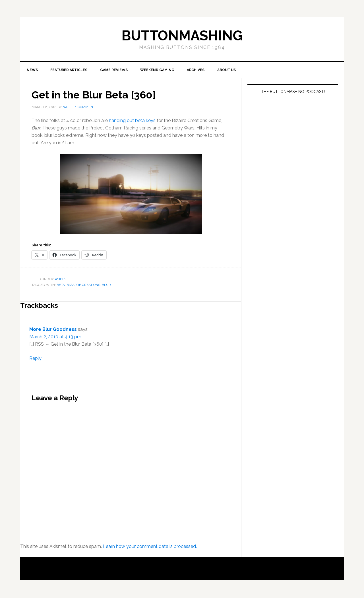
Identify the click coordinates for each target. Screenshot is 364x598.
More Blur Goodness (53, 330)
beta (61, 285)
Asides (61, 280)
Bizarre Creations (83, 285)
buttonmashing (182, 36)
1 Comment (85, 108)
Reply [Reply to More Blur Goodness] (35, 359)
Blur (106, 285)
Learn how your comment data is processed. (150, 547)
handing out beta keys (132, 121)
